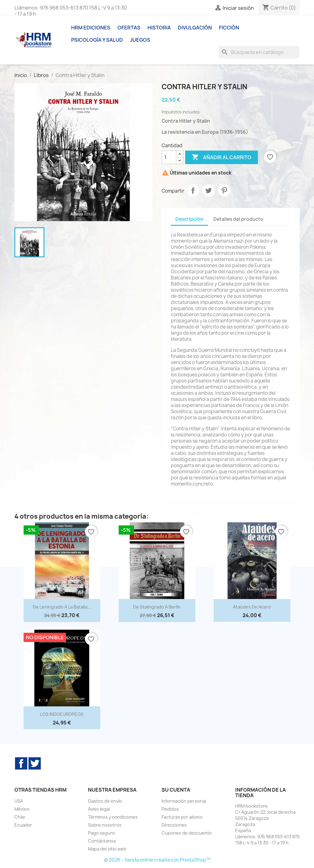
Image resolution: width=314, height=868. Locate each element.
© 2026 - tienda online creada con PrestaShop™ (157, 860)
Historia (159, 28)
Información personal (184, 801)
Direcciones (174, 825)
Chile (20, 817)
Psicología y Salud (97, 40)
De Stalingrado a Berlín (157, 607)
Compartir (193, 190)
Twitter (35, 763)
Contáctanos (102, 841)
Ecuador (23, 825)
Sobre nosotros (105, 825)
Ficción (229, 28)
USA (19, 801)
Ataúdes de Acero (252, 607)
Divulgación (195, 28)
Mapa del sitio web (107, 849)
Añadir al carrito (222, 157)
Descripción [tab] (189, 219)
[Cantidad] (169, 157)
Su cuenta (176, 790)
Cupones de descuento (187, 833)
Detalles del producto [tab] (238, 219)
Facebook (21, 763)
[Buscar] (259, 52)
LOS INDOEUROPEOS (62, 714)
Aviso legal (99, 809)
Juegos (140, 40)
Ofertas (129, 28)
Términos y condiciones (113, 817)
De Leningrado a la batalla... (62, 607)
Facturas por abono (182, 817)
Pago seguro (101, 833)
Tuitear (209, 190)
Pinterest (224, 190)
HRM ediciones (91, 28)
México (22, 809)
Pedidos (170, 809)
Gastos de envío (105, 801)
